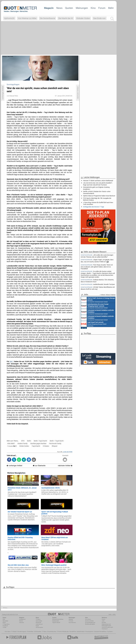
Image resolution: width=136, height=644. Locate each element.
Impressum (105, 629)
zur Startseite (39, 466)
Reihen (21, 621)
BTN (23, 441)
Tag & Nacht (36, 446)
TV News (44, 632)
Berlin (29, 441)
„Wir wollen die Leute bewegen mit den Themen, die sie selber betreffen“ (97, 256)
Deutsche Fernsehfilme (100, 632)
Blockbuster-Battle (90, 624)
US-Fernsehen (39, 627)
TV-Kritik (71, 621)
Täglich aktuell (56, 622)
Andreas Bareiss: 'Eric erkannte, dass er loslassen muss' (97, 281)
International (39, 624)
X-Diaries (46, 446)
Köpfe (37, 626)
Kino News (8, 632)
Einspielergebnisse (90, 622)
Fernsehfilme (73, 632)
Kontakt (104, 622)
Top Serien (110, 632)
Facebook (5, 626)
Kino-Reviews (72, 622)
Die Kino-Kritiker (89, 621)
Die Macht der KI (66, 18)
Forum (102, 8)
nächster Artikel (65, 466)
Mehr (111, 8)
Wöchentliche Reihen (58, 619)
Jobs (103, 621)
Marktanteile (56, 621)
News (59, 8)
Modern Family (22, 443)
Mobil (4, 622)
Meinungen (82, 8)
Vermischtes (39, 621)
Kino (93, 8)
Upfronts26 (9, 18)
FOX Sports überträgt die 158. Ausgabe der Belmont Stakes (97, 199)
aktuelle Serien (81, 632)
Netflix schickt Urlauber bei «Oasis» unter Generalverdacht (97, 192)
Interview (22, 622)
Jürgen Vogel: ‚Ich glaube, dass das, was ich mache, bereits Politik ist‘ (97, 261)
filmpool (55, 446)
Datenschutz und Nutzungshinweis (106, 625)
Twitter (4, 627)
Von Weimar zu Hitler (27, 18)
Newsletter (5, 621)
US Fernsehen (38, 632)
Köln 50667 (11, 443)
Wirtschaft (38, 622)
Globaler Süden (83, 18)
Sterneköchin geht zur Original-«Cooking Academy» (96, 188)
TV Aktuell (14, 632)
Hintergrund (22, 619)
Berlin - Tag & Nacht (40, 441)
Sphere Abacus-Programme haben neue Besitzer (99, 196)
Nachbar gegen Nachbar (38, 443)
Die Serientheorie (47, 18)
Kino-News (88, 619)
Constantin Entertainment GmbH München (98, 300)
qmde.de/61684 (68, 452)
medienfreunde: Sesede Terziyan (98, 284)
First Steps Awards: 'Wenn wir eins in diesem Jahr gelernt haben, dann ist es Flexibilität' (97, 267)
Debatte (71, 619)
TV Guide (59, 632)
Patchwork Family (55, 443)
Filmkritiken (30, 632)
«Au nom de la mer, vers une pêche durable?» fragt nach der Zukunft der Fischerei (98, 184)
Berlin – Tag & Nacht (57, 441)
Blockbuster (66, 632)
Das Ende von (99, 18)
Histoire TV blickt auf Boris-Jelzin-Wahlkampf (98, 181)
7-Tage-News (6, 624)
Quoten (69, 8)
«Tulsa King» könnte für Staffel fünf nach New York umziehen (98, 203)
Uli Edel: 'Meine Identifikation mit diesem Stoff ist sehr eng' (98, 288)
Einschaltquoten (52, 632)
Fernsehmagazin (22, 632)
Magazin (49, 8)
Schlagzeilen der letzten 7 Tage (94, 207)
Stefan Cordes (24, 446)
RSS (4, 619)
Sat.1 (12, 361)
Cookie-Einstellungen (107, 627)
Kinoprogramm (89, 632)
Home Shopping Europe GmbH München (94, 324)
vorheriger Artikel (14, 466)
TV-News (38, 619)
